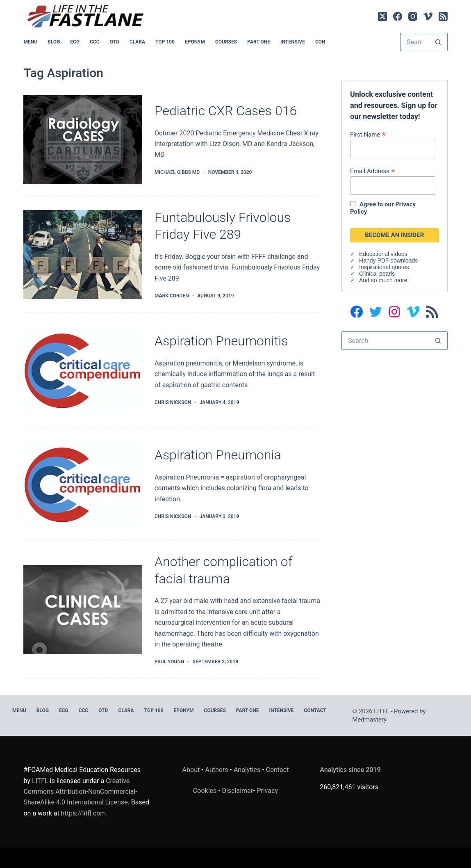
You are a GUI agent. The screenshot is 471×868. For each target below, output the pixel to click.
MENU (30, 42)
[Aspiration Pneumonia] (83, 484)
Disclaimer (238, 791)
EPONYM (195, 42)
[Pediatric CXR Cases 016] (83, 140)
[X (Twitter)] (382, 16)
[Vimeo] (428, 16)
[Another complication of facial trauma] (83, 610)
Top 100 (165, 42)
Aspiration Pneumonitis (221, 341)
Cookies (206, 791)
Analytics (247, 770)
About (191, 770)
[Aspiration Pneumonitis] (83, 370)
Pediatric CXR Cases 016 (226, 111)
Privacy (267, 791)
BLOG (54, 42)
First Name (368, 134)
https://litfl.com (84, 813)
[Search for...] (415, 42)
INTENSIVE (293, 42)
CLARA (137, 42)
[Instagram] (413, 16)
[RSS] (443, 16)
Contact (315, 710)
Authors (217, 770)
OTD (115, 42)
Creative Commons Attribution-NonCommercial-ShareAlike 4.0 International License (80, 792)
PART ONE (259, 42)
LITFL (40, 781)
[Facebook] (398, 16)
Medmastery (369, 720)
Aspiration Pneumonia (218, 455)
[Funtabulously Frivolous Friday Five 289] (83, 255)
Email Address (372, 171)
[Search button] (438, 42)
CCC (95, 42)
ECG (75, 42)
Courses (226, 42)
